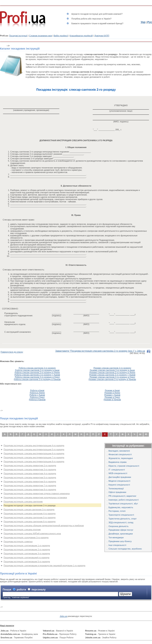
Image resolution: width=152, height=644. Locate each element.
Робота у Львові (37, 395)
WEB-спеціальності (118, 473)
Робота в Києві (37, 390)
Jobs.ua (63, 616)
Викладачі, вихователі (119, 451)
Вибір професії (61, 36)
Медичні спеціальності (119, 481)
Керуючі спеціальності (119, 485)
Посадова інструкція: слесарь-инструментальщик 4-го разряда (34, 445)
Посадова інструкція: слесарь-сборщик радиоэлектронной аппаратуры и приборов (44, 525)
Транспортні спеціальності (121, 515)
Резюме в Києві (112, 390)
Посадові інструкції (18, 36)
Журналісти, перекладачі (121, 458)
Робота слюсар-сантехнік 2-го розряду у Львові (37, 375)
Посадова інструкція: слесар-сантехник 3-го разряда (29, 509)
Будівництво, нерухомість (121, 507)
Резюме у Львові (112, 395)
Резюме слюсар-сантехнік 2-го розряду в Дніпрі (112, 372)
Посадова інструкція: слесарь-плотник (22, 529)
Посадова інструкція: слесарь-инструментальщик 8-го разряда (34, 461)
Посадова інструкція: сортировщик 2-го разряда (27, 549)
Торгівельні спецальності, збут (123, 504)
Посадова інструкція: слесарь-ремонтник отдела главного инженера (37, 493)
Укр (143, 22)
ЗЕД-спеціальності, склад (121, 522)
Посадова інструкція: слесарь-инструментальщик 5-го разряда (34, 449)
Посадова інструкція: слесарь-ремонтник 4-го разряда (30, 473)
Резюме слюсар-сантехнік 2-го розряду (112, 368)
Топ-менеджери (116, 537)
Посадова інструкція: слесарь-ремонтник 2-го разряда (30, 465)
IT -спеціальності (117, 470)
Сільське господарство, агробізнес (125, 549)
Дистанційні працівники (120, 477)
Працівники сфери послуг (121, 530)
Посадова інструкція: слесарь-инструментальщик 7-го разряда (34, 457)
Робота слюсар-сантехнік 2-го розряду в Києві (37, 370)
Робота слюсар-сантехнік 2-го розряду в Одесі (37, 377)
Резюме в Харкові (112, 400)
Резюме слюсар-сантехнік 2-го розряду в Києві (112, 370)
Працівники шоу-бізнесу (120, 541)
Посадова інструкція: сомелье (18, 541)
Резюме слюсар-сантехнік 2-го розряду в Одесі (112, 377)
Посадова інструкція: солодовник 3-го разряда (26, 537)
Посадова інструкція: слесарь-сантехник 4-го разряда (30, 513)
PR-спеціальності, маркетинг (122, 496)
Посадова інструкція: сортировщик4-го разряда (27, 557)
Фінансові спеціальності (120, 454)
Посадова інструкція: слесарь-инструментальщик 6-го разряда (34, 453)
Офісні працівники (117, 492)
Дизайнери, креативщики (121, 534)
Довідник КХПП (102, 36)
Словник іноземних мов (40, 36)
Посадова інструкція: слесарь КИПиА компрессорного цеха (32, 533)
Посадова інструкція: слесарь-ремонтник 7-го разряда (30, 485)
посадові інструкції (89, 14)
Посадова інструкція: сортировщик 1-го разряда (27, 545)
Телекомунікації (116, 489)
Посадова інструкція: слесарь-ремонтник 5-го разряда (30, 477)
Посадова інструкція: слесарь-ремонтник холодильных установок (35, 497)
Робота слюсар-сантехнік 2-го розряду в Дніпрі (37, 372)
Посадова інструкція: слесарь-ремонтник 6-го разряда (30, 481)
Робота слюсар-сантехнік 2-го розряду (37, 368)
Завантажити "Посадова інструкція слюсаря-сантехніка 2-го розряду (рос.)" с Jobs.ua (100, 351)
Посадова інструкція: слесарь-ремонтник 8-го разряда (30, 489)
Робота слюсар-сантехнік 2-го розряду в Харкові (37, 379)
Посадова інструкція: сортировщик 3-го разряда (27, 553)
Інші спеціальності (117, 545)
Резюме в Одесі (112, 397)
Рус (150, 22)
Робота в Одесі (37, 397)
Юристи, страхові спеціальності (124, 466)
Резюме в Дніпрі (112, 393)
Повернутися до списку (12, 352)
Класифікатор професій (81, 36)
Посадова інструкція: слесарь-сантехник (23, 501)
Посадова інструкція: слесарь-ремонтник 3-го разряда (30, 469)
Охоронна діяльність (118, 526)
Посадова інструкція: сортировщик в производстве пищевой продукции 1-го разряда (44, 566)
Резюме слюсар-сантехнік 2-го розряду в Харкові (112, 379)
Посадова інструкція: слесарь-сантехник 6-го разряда (30, 521)
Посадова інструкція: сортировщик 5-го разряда (27, 561)
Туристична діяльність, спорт (123, 519)
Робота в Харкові (37, 400)
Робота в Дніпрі (37, 393)
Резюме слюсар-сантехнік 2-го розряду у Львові (112, 375)
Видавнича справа (118, 462)
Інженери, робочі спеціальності (124, 500)
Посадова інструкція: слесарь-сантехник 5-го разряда (30, 517)
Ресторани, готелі (117, 511)
